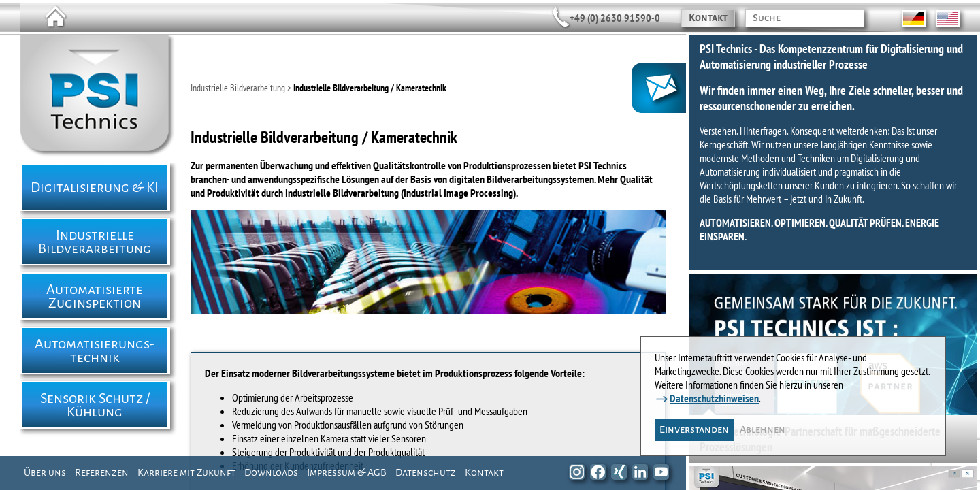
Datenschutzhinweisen (714, 398)
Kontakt (708, 18)
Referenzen (102, 472)
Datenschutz (426, 472)
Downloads (271, 472)
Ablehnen (763, 429)
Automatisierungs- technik (95, 350)
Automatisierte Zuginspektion (95, 296)
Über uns (45, 472)
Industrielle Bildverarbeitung (95, 242)
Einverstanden (694, 429)
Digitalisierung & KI (95, 187)
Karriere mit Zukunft (186, 472)
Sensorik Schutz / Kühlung (95, 405)
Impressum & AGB (347, 472)
